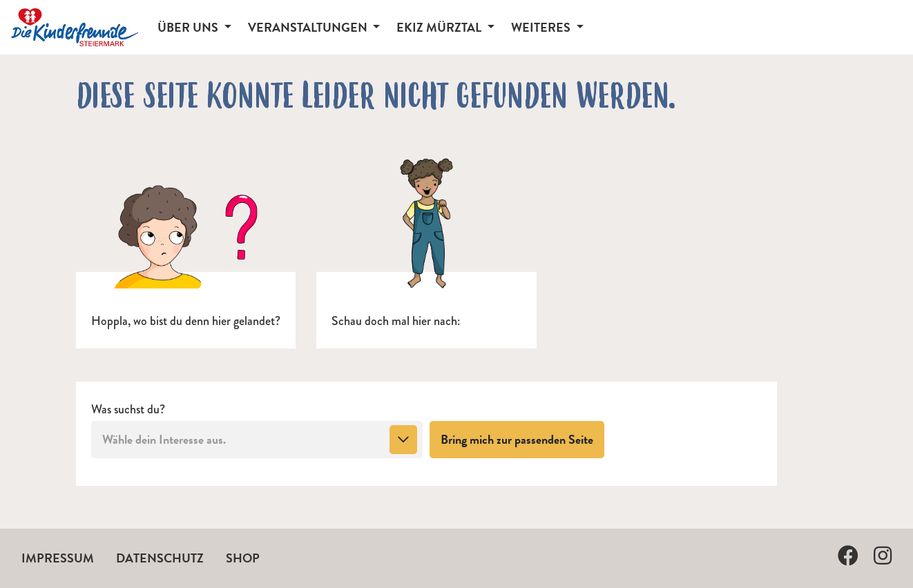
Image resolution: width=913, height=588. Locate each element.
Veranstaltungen (309, 27)
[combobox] (257, 440)
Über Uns (189, 27)
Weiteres (542, 27)
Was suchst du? (128, 410)
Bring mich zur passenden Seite (522, 439)
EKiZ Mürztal (440, 27)
